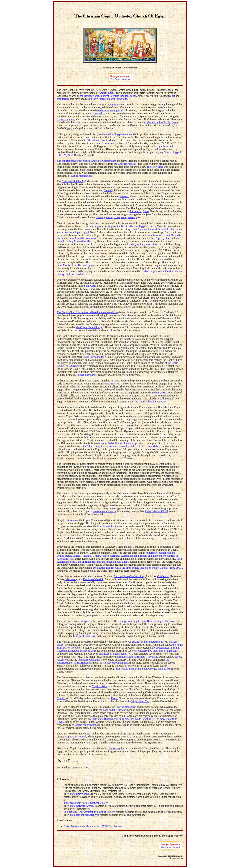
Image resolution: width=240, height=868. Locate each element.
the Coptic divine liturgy (89, 327)
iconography (120, 217)
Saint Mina (135, 669)
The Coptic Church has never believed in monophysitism (87, 312)
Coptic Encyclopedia (79, 794)
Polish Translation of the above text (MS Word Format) (93, 826)
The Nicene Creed (97, 140)
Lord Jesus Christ (107, 526)
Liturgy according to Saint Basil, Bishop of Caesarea (146, 621)
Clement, (108, 190)
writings (109, 226)
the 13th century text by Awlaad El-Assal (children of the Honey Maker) (122, 446)
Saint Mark (114, 104)
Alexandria (99, 113)
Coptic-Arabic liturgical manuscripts (119, 443)
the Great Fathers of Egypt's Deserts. (137, 226)
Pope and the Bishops (114, 710)
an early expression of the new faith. (109, 99)
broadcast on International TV (114, 654)
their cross (160, 393)
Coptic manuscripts (81, 176)
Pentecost (83, 660)
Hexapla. (124, 196)
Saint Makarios (155, 235)
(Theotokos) (76, 648)
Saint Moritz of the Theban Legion (75, 265)
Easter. (115, 698)
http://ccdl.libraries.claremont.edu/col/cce (86, 803)
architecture (63, 99)
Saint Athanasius (105, 143)
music (109, 217)
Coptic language (65, 119)
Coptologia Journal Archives (84, 815)
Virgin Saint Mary (141, 701)
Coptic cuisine (100, 686)
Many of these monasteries (145, 244)
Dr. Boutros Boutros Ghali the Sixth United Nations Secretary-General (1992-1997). (138, 568)
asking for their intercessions (147, 642)
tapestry (133, 217)
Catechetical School (73, 181)
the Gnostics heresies (125, 164)
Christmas (139, 657)
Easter (178, 657)
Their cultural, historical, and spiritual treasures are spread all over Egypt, (119, 560)
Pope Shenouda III (94, 357)
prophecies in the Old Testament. (161, 122)
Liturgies (85, 621)
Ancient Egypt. (107, 93)
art (174, 96)
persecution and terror (104, 511)
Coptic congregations (86, 725)
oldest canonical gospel (111, 110)
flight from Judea (166, 146)
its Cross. (116, 381)
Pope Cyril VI (163, 238)
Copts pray (114, 748)
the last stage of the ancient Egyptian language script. (108, 96)
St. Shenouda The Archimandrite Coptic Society (89, 812)
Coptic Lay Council (75, 737)
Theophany (152, 657)
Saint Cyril (90, 286)
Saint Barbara (165, 669)
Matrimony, (72, 579)
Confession (163, 576)
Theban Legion (149, 271)
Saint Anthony (139, 229)
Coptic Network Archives (82, 806)
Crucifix (61, 698)
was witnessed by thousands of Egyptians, (156, 651)
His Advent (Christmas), (116, 663)
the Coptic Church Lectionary (151, 402)
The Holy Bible (155, 167)
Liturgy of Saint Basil (85, 636)
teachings (94, 226)
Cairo (146, 211)
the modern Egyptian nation (117, 134)
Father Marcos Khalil (156, 511)
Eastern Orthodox (86, 375)
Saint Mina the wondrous (82, 238)
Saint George (149, 669)
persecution (72, 520)
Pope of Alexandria (126, 707)
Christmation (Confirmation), (130, 576)
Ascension (62, 660)
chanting (100, 217)
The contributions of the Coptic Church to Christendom (86, 161)
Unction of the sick (93, 579)
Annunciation (125, 657)
